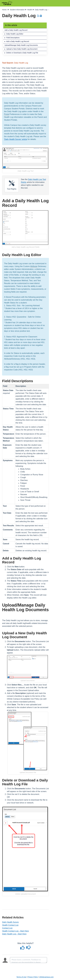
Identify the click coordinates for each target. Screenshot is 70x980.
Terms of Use (21, 977)
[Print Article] (41, 16)
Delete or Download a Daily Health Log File (22, 53)
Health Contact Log (10, 925)
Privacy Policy (33, 977)
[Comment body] (28, 960)
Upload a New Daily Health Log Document (22, 49)
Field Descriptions (13, 38)
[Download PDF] (38, 16)
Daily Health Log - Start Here (14, 934)
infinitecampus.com (46, 977)
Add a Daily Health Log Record (16, 30)
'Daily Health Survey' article (16, 139)
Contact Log (7, 928)
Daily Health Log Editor (15, 34)
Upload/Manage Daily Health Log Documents (21, 45)
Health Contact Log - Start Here (15, 931)
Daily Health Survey (11, 922)
